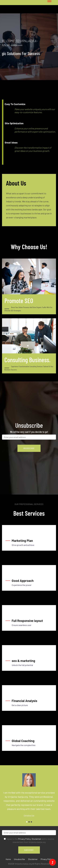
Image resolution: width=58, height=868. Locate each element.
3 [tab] (31, 822)
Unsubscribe (19, 859)
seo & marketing (23, 661)
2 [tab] (29, 822)
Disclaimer (36, 839)
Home (8, 859)
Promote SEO (19, 301)
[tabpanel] (29, 47)
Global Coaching (23, 741)
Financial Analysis (24, 701)
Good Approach (23, 581)
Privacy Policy (24, 839)
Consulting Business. (27, 360)
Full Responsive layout (27, 621)
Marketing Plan (22, 541)
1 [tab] (12, 67)
